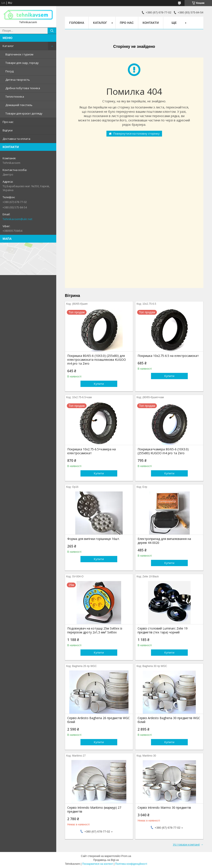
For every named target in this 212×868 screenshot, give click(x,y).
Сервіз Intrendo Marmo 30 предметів (164, 808)
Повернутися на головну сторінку (137, 134)
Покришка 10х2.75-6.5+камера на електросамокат (92, 451)
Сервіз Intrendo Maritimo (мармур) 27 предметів (94, 810)
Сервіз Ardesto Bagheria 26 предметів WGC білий (99, 720)
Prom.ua (126, 856)
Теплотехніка (15, 97)
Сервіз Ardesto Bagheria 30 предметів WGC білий (169, 720)
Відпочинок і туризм (19, 54)
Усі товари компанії (186, 844)
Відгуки (8, 130)
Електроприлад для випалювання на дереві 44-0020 (164, 541)
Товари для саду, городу (22, 63)
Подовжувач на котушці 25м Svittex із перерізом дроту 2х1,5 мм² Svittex (95, 630)
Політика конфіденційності (131, 864)
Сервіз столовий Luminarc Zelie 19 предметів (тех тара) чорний (163, 630)
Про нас (8, 122)
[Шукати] (52, 31)
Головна (77, 23)
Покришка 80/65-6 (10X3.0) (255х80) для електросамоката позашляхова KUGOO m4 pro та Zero (97, 360)
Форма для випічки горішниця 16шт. (94, 539)
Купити (99, 384)
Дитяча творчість (18, 80)
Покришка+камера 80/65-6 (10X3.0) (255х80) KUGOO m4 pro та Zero (163, 451)
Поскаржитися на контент (98, 864)
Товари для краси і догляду (24, 113)
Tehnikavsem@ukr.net (17, 219)
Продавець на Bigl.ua (106, 860)
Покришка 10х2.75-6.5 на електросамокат (168, 356)
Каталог (8, 46)
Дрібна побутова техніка (23, 88)
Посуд (10, 71)
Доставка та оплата (16, 139)
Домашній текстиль (19, 105)
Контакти (151, 23)
